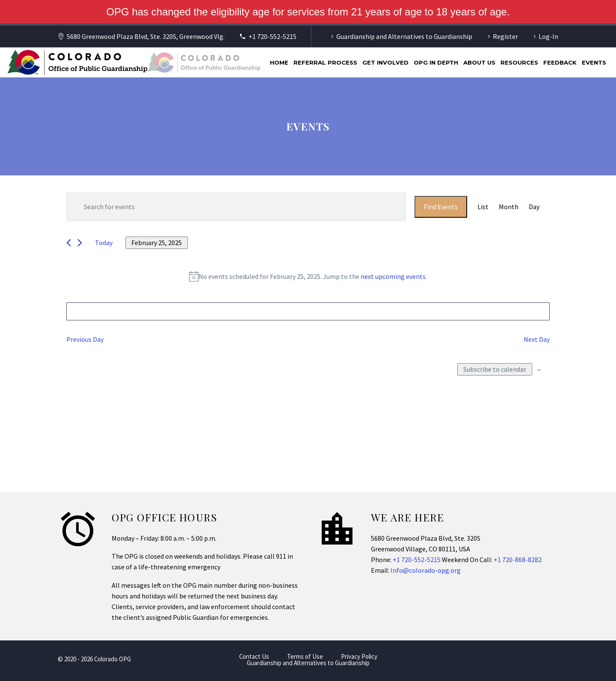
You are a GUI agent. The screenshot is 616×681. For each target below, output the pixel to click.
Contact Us (254, 657)
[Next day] (80, 243)
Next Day (537, 339)
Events (594, 62)
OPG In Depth (436, 62)
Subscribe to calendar (495, 369)
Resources (519, 62)
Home (279, 62)
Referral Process (325, 62)
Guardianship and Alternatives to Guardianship (404, 36)
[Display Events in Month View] (509, 207)
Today (104, 243)
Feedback (560, 62)
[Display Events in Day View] (534, 207)
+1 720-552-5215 (272, 36)
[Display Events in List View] (483, 207)
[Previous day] (69, 243)
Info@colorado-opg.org (426, 570)
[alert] (308, 277)
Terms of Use (305, 657)
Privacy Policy (359, 657)
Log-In (548, 36)
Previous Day (85, 339)
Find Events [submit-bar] (441, 207)
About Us (479, 62)
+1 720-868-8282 (518, 560)
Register (505, 36)
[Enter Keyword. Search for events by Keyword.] (236, 207)
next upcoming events (393, 276)
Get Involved (385, 62)
